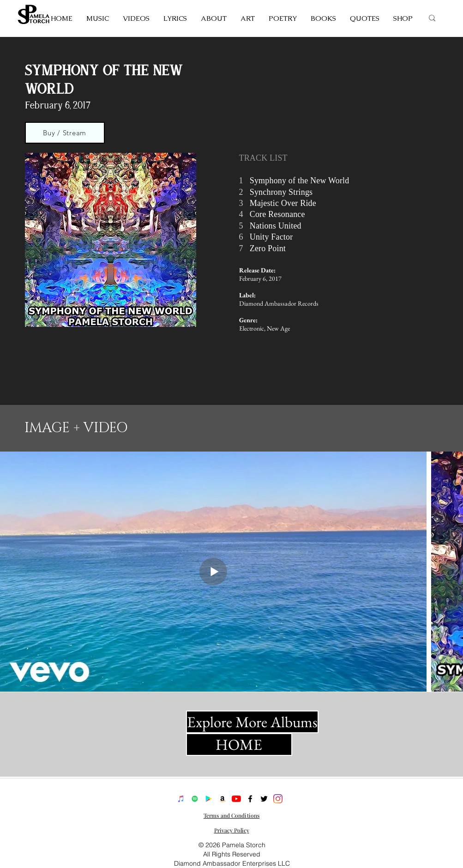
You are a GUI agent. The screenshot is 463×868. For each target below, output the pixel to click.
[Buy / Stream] (65, 133)
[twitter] (264, 799)
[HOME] (239, 744)
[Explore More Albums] (252, 722)
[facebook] (250, 799)
